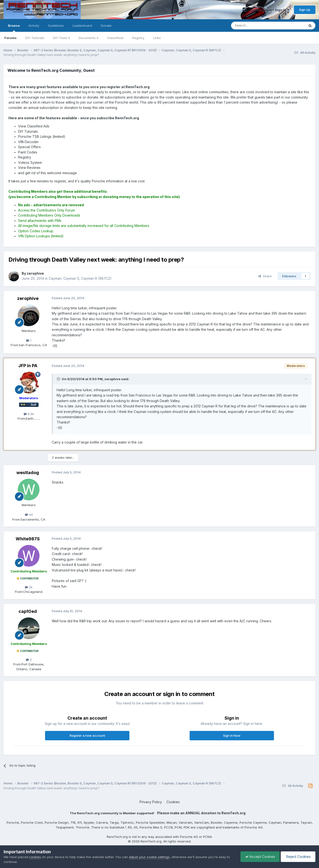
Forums (10, 38)
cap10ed (28, 611)
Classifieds (115, 38)
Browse (14, 28)
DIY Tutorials (35, 38)
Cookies (173, 802)
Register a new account (87, 735)
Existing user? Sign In (270, 10)
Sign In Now (232, 735)
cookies (35, 857)
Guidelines (56, 26)
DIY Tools (61, 38)
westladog (28, 473)
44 (29, 515)
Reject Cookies (298, 857)
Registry (138, 38)
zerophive (28, 298)
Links (157, 38)
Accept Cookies (259, 857)
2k (29, 587)
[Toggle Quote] (59, 379)
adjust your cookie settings (149, 857)
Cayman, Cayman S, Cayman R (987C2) (80, 278)
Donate (106, 26)
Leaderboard (82, 26)
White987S (28, 539)
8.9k (29, 414)
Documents (88, 38)
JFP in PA (28, 366)
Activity (34, 26)
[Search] (256, 26)
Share (265, 276)
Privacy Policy (151, 802)
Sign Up (305, 10)
